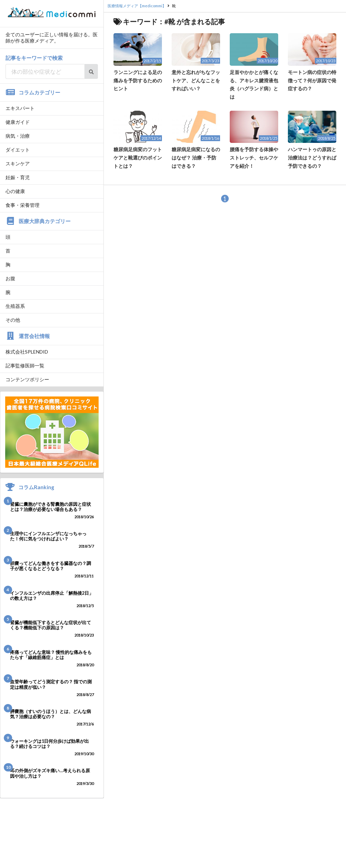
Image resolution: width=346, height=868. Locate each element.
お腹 (10, 278)
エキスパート (20, 108)
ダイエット (18, 150)
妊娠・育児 (18, 177)
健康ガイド (18, 122)
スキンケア (18, 163)
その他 (13, 320)
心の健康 (15, 191)
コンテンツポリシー (27, 379)
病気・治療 (18, 136)
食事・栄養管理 (22, 205)
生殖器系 (15, 306)
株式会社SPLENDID (27, 352)
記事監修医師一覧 (25, 366)
